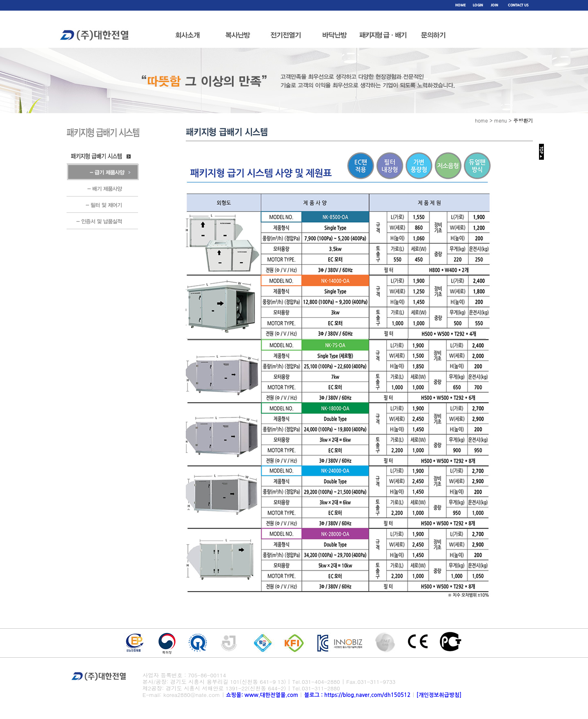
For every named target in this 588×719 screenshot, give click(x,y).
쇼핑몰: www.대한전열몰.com (262, 695)
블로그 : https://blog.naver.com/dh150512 (358, 695)
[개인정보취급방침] (439, 695)
